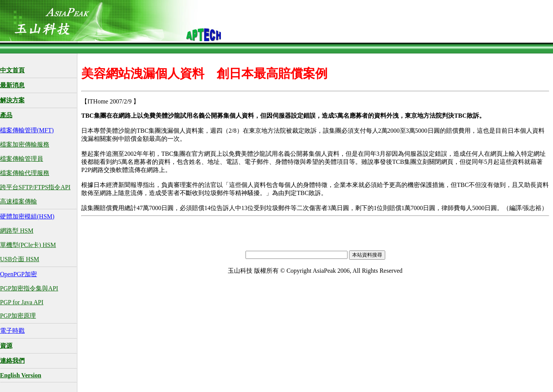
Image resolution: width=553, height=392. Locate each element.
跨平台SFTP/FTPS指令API (35, 187)
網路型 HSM (17, 231)
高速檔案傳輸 (18, 201)
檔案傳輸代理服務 (25, 173)
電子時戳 (12, 331)
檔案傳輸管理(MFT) (27, 130)
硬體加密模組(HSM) (27, 216)
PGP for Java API (22, 302)
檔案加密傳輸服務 (25, 144)
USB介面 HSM (20, 259)
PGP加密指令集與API (29, 288)
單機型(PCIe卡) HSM (28, 245)
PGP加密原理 (18, 316)
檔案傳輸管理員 (22, 159)
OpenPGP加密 (18, 274)
